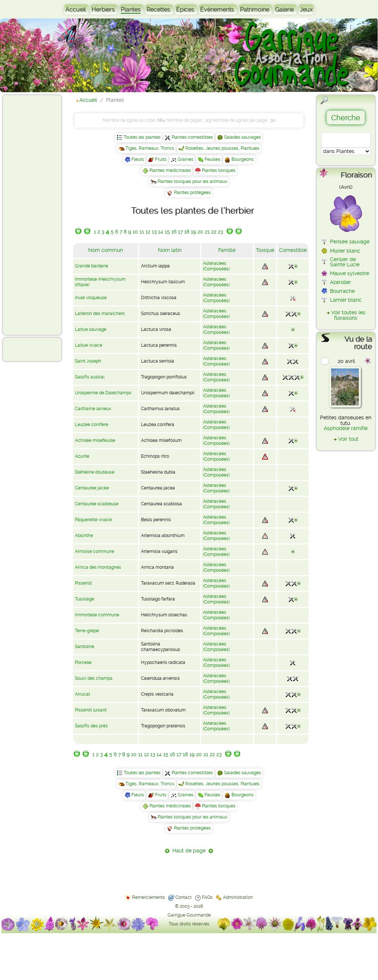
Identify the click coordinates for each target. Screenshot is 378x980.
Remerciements (149, 897)
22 (214, 232)
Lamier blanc (346, 300)
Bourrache (342, 291)
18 (187, 232)
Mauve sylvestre (350, 273)
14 (161, 232)
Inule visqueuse (91, 298)
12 (148, 232)
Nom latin (170, 250)
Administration (238, 897)
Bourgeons (243, 159)
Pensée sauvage (350, 242)
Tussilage (85, 599)
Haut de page (189, 851)
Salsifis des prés (91, 726)
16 (174, 232)
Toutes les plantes (142, 137)
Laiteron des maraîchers (100, 314)
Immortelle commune (97, 615)
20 (200, 232)
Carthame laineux (93, 409)
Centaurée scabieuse (97, 504)
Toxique (265, 250)
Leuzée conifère (92, 425)
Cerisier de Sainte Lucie (345, 262)
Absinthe (84, 536)
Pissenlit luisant (91, 710)
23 (220, 232)
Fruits (161, 159)
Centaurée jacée (92, 488)
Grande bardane (92, 266)
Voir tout (348, 439)
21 (207, 232)
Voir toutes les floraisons (348, 315)
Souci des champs (94, 678)
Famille (227, 250)
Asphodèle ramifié (346, 428)
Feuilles (212, 159)
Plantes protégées (192, 193)
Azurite (82, 456)
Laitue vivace (89, 345)
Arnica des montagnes (98, 567)
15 (167, 232)
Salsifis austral (90, 377)
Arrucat (83, 694)
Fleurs (138, 159)
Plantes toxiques (219, 170)
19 (193, 232)
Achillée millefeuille (95, 440)
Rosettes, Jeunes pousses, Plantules (222, 148)
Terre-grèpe (87, 631)
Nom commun (106, 250)
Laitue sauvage (91, 329)
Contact (183, 897)
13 (154, 232)
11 (142, 232)
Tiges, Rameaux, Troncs (150, 148)
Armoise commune (94, 551)
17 (180, 232)
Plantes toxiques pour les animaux (193, 181)
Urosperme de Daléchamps (103, 393)
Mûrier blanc (345, 251)
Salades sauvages (243, 137)
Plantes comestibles (192, 137)
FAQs (207, 897)
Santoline (85, 647)
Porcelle (83, 662)
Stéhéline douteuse (95, 472)
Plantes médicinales (170, 170)
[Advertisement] (35, 215)
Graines (185, 159)
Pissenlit (83, 583)
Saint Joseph (88, 361)
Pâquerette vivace (93, 520)
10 (135, 232)
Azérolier (341, 282)
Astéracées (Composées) (216, 266)
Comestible (293, 250)
